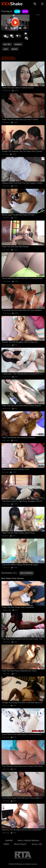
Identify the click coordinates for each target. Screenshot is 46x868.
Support (9, 841)
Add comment (26, 573)
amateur (18, 44)
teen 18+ (7, 44)
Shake (12, 4)
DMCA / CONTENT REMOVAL (29, 841)
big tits (15, 49)
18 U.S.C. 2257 (37, 844)
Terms (6, 844)
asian (6, 49)
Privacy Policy (20, 844)
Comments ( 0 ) (9, 573)
